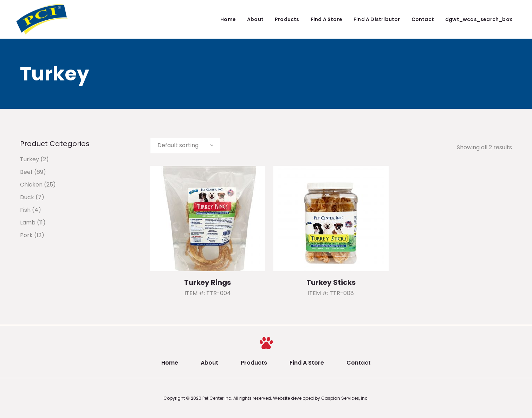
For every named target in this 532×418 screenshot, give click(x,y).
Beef (26, 172)
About (209, 363)
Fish (25, 210)
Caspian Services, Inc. (345, 398)
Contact (359, 363)
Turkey (30, 159)
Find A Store (307, 363)
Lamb (28, 223)
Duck (27, 197)
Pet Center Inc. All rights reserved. (238, 398)
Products (254, 363)
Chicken (31, 185)
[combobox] (185, 145)
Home (170, 363)
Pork (26, 235)
